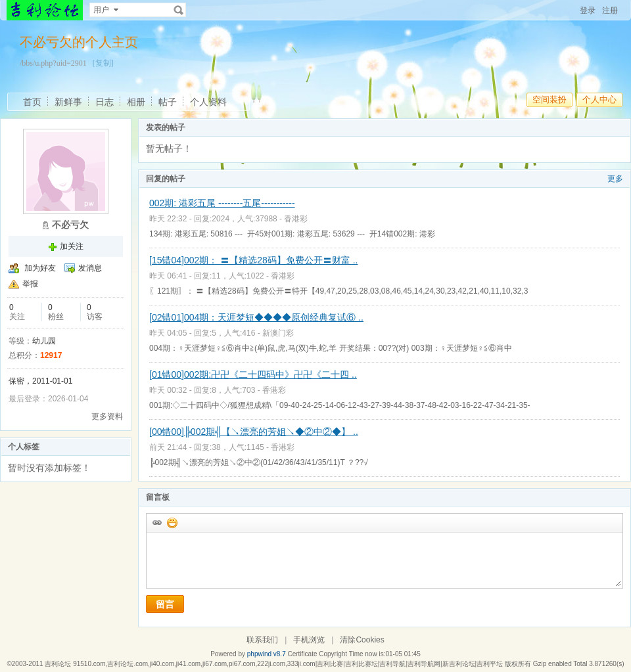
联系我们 (262, 640)
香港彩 (296, 219)
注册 (610, 11)
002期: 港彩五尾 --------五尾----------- (222, 203)
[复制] (103, 63)
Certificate (302, 654)
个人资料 (208, 102)
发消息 (90, 268)
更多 (615, 179)
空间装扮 (549, 100)
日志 (105, 102)
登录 (588, 11)
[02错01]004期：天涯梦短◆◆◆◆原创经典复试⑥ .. (256, 317)
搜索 (179, 10)
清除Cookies (362, 640)
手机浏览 (309, 640)
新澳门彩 (278, 333)
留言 (165, 604)
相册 (136, 102)
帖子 (168, 102)
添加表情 (172, 522)
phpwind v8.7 (267, 654)
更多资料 (107, 416)
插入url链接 (156, 522)
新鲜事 (68, 102)
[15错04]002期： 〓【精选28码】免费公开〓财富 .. (253, 260)
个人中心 (599, 100)
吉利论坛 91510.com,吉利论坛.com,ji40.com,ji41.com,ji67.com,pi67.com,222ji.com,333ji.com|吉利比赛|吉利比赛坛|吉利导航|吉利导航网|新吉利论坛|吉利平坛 (274, 664)
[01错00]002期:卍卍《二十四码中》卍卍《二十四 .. (253, 374)
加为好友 (40, 268)
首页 (32, 102)
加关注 (72, 246)
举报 (30, 284)
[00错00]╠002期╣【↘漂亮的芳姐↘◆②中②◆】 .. (254, 432)
